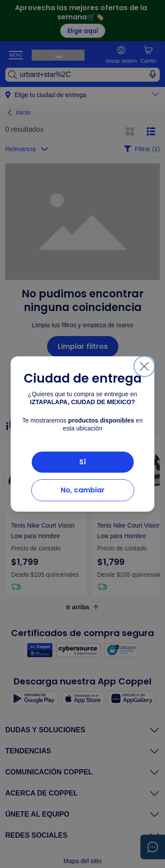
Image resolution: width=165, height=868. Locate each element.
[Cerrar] (144, 366)
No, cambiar (83, 490)
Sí (83, 462)
